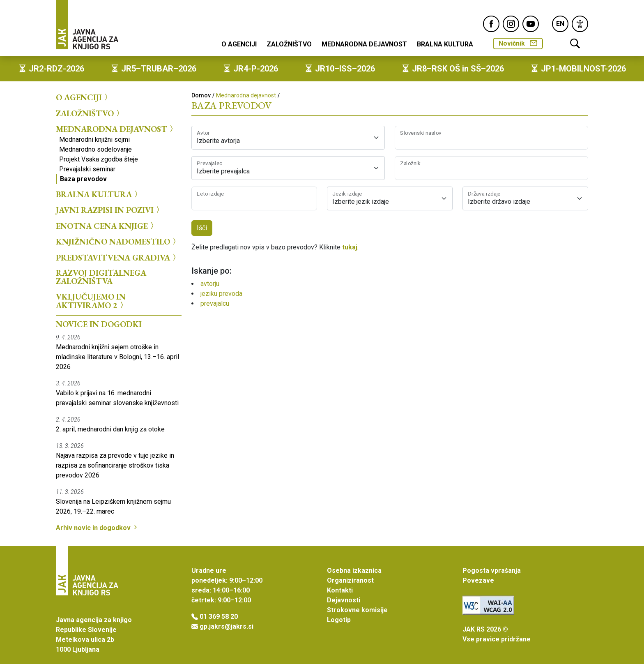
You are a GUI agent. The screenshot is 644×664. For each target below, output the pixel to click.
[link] (580, 24)
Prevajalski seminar (87, 169)
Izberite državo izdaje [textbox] (499, 202)
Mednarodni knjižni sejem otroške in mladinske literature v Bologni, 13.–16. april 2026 (117, 357)
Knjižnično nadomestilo (117, 242)
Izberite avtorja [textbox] (218, 141)
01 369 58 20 (219, 617)
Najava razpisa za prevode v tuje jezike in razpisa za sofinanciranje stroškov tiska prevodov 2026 (115, 465)
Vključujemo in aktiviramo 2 (91, 301)
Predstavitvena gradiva (117, 257)
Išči (202, 228)
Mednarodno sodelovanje (95, 149)
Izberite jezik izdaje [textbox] (361, 202)
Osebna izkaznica (354, 571)
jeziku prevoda (221, 294)
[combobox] (288, 138)
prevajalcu (215, 303)
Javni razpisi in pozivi (109, 210)
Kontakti (340, 590)
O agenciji (239, 44)
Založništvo (289, 44)
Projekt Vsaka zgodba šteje (99, 159)
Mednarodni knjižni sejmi (94, 139)
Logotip (339, 620)
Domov (201, 95)
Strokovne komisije (357, 610)
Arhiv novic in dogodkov (97, 528)
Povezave (478, 580)
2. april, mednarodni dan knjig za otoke (110, 429)
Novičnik (518, 43)
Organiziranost (350, 580)
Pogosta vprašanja (492, 571)
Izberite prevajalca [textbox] (223, 171)
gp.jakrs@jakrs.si (227, 626)
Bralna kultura (445, 44)
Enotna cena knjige (106, 226)
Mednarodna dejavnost (364, 44)
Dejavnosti (344, 600)
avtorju (210, 284)
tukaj (350, 247)
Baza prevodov (83, 179)
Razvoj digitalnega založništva (101, 277)
